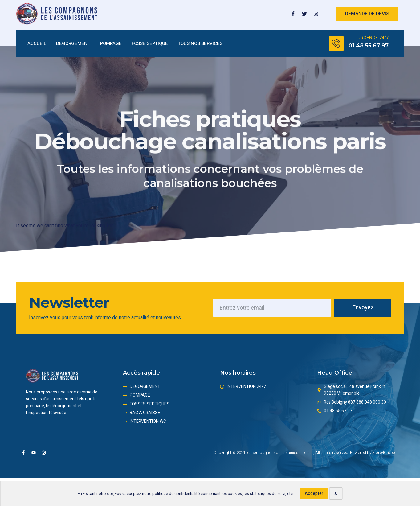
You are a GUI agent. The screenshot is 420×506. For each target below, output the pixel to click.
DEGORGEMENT (73, 44)
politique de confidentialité (176, 494)
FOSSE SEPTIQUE (150, 44)
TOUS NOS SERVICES (200, 44)
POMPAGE (111, 44)
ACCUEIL (37, 44)
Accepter (314, 494)
